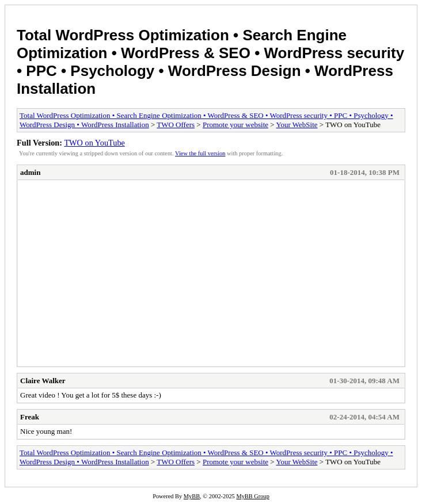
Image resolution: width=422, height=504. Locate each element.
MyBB (192, 496)
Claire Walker (43, 381)
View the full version (200, 153)
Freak (30, 417)
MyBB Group (252, 496)
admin (30, 172)
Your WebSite (296, 125)
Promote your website (235, 125)
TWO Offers (176, 125)
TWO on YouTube (94, 143)
